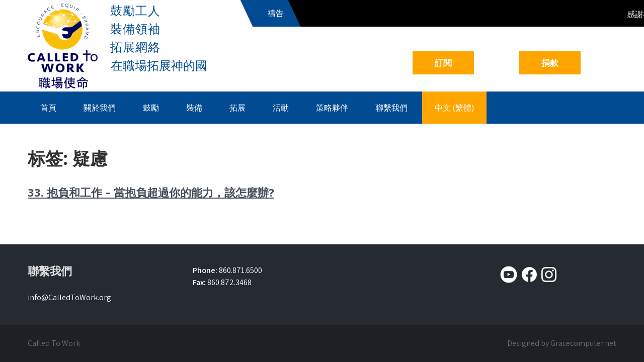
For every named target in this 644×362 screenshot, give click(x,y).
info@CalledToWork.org (69, 297)
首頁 (48, 108)
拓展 (237, 108)
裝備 (194, 108)
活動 (281, 108)
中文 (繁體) (454, 108)
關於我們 (100, 108)
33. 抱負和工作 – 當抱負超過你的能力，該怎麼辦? (151, 192)
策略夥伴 (332, 108)
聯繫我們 (391, 108)
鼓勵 (151, 108)
